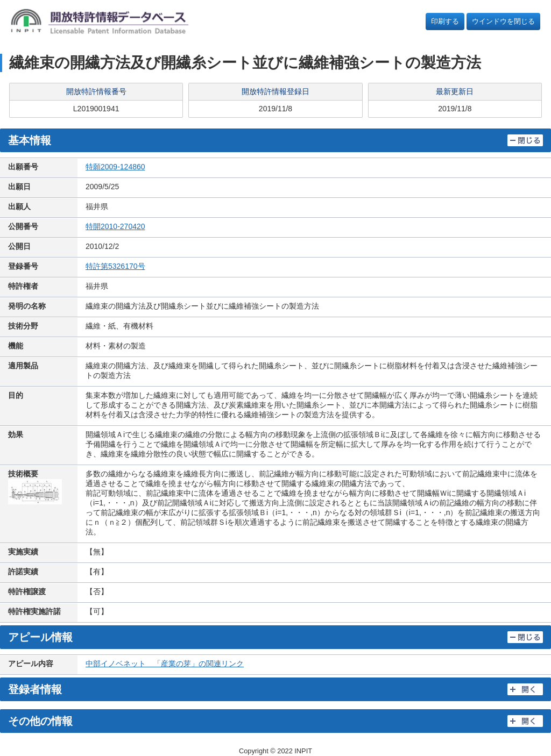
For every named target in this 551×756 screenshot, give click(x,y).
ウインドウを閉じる (503, 21)
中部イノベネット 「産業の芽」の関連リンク (165, 664)
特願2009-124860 (115, 167)
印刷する (445, 21)
